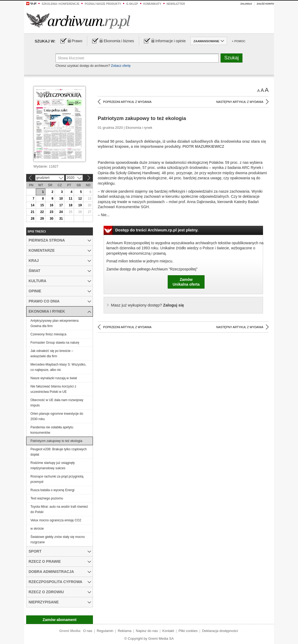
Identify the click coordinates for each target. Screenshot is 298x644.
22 (42, 212)
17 (61, 205)
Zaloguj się (148, 305)
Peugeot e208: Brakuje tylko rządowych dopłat (59, 452)
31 (61, 219)
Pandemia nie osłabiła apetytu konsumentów (52, 430)
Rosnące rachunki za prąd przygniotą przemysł (57, 479)
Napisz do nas (147, 631)
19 (80, 205)
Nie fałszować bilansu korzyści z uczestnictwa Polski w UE (53, 389)
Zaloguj (246, 4)
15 (42, 205)
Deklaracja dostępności (220, 631)
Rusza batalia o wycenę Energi (52, 490)
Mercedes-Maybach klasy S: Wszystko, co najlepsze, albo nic (58, 367)
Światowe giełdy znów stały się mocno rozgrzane (58, 540)
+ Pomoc (239, 41)
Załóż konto (265, 4)
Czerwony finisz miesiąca (48, 334)
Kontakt (168, 631)
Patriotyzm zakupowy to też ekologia (56, 441)
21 (32, 212)
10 (61, 199)
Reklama (125, 631)
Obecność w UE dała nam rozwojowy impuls (57, 403)
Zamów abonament (60, 620)
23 (51, 212)
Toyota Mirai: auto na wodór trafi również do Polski (59, 509)
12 (80, 199)
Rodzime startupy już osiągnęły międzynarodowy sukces (53, 465)
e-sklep (132, 4)
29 (42, 219)
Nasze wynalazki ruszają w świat (54, 378)
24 (61, 212)
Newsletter (176, 4)
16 (51, 205)
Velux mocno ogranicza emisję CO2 (56, 520)
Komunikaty (152, 4)
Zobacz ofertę (121, 66)
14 (32, 205)
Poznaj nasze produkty (103, 4)
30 (51, 219)
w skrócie (37, 529)
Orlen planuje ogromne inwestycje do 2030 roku (57, 416)
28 (32, 219)
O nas (88, 631)
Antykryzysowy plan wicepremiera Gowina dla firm (54, 323)
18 (70, 205)
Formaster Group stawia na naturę (55, 343)
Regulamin (105, 631)
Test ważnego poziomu (47, 498)
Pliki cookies (188, 631)
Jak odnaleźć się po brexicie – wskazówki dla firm (52, 354)
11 (70, 199)
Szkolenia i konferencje (60, 4)
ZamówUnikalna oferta (186, 282)
